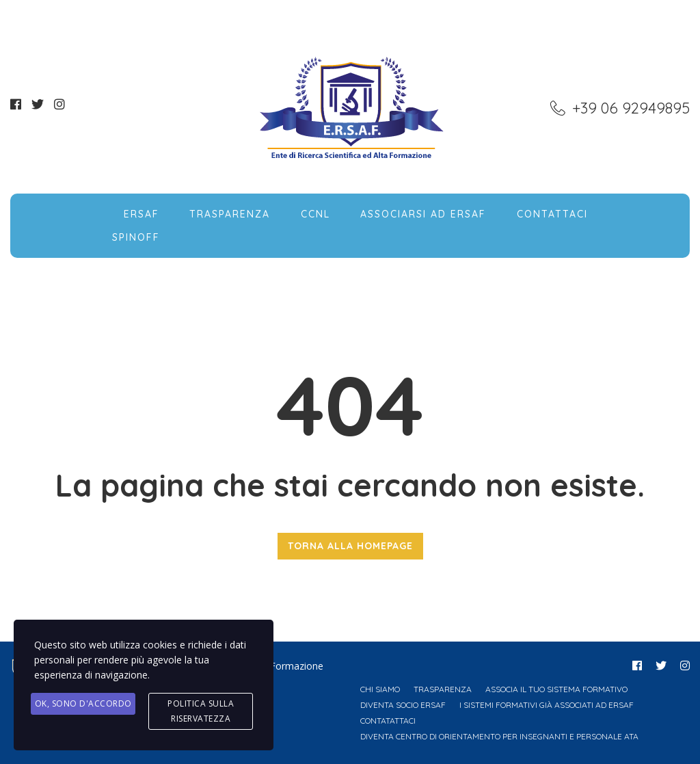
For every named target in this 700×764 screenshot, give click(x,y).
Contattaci (552, 214)
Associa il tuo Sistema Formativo (556, 689)
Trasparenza (230, 214)
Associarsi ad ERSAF (423, 214)
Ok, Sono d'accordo (83, 703)
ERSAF (142, 214)
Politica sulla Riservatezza (201, 711)
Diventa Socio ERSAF (403, 705)
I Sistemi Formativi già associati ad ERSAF (547, 705)
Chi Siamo (380, 689)
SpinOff (136, 237)
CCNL (315, 214)
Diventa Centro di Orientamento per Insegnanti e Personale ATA (499, 736)
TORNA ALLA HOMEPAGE (350, 546)
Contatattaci (388, 721)
